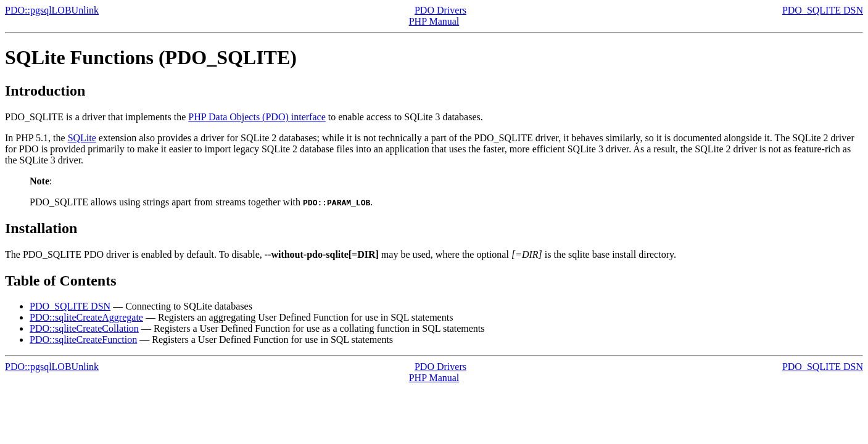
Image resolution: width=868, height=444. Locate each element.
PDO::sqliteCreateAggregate (86, 317)
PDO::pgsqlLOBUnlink (52, 10)
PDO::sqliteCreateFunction (83, 339)
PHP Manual (434, 21)
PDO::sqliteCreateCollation (84, 328)
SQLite (82, 138)
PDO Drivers (440, 10)
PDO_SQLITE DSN (823, 10)
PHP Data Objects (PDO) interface (257, 117)
